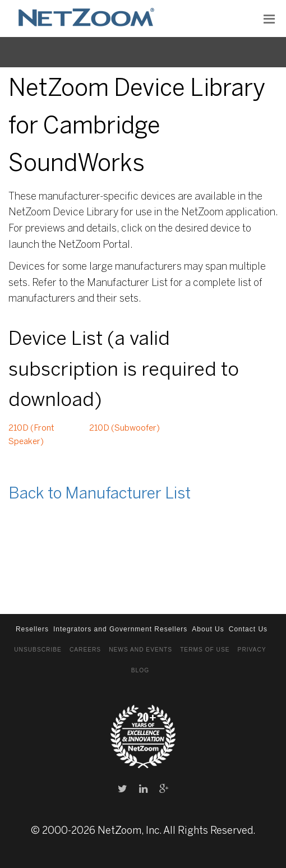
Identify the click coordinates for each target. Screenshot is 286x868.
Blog (140, 670)
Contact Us (248, 629)
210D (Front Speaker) (31, 435)
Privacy (252, 650)
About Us (208, 629)
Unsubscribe (38, 650)
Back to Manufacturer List (100, 494)
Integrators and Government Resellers (120, 629)
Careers (85, 650)
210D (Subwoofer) (124, 428)
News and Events (140, 650)
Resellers (32, 629)
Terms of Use (205, 650)
